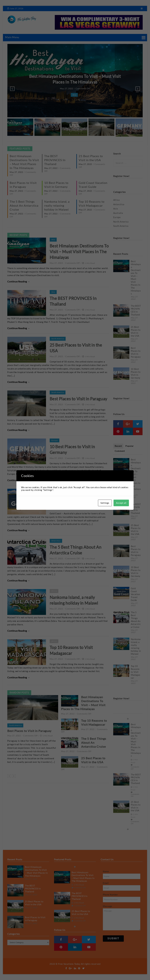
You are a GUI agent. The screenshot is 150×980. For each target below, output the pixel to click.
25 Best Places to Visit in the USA (136, 331)
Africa (54, 591)
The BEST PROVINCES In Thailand (55, 160)
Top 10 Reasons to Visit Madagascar (136, 672)
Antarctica (56, 541)
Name (106, 871)
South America (58, 392)
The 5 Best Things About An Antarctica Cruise (24, 205)
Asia (74, 95)
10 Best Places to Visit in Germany (136, 373)
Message (108, 906)
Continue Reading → (19, 281)
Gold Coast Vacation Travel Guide (135, 594)
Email (106, 883)
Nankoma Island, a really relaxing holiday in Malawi (57, 205)
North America (58, 339)
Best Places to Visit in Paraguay (78, 399)
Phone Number (110, 895)
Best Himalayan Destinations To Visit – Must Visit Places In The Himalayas (79, 252)
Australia (55, 491)
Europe (55, 440)
